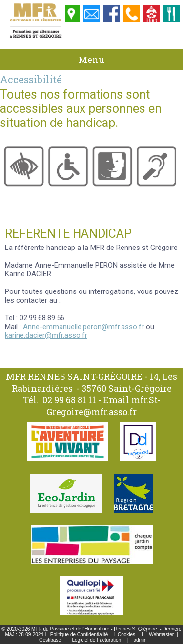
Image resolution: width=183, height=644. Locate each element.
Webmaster (161, 634)
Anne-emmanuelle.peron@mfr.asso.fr (83, 327)
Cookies (126, 634)
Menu (91, 60)
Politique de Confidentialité (79, 634)
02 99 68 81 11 (69, 400)
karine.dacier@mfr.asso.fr (46, 335)
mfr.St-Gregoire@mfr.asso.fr (103, 406)
